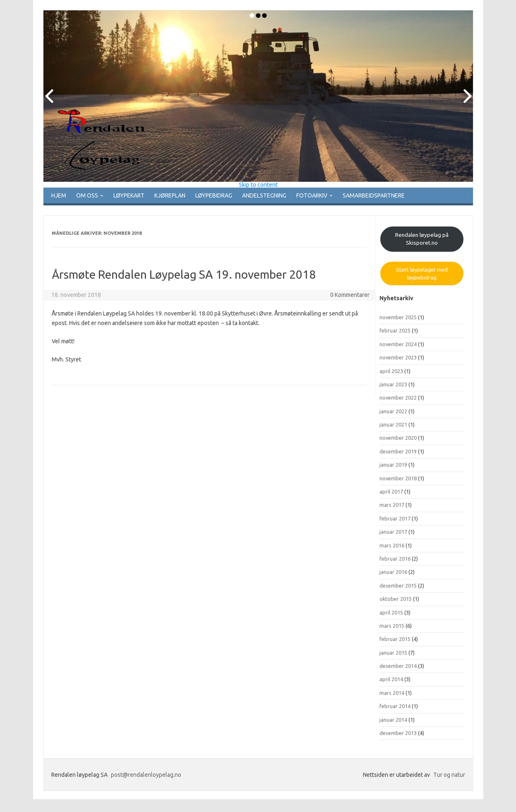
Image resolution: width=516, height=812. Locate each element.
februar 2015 (395, 642)
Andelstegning (279, 196)
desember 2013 (398, 735)
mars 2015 (392, 628)
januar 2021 (393, 427)
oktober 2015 (396, 601)
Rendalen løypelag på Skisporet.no (422, 241)
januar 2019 (393, 467)
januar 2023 (393, 387)
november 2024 (398, 347)
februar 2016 (395, 561)
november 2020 (398, 441)
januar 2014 (393, 722)
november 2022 (398, 400)
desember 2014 (398, 668)
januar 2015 (393, 655)
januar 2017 (393, 535)
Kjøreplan (179, 196)
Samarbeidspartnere (392, 196)
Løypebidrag (226, 196)
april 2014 (391, 682)
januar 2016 (393, 575)
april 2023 (391, 373)
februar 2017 (395, 521)
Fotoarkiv (329, 196)
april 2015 (391, 615)
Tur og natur (449, 778)
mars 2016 (392, 548)
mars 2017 (392, 508)
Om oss (90, 196)
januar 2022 (393, 414)
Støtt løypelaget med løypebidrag (422, 276)
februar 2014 (395, 709)
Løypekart (135, 196)
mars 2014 (392, 695)
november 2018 (398, 481)
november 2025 (398, 320)
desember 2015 (398, 588)
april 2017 (391, 494)
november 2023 (398, 360)
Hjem (58, 196)
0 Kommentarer (350, 297)
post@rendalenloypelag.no (146, 778)
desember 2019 (398, 454)
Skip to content (258, 185)
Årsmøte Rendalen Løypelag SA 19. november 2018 (184, 277)
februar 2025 (395, 333)
